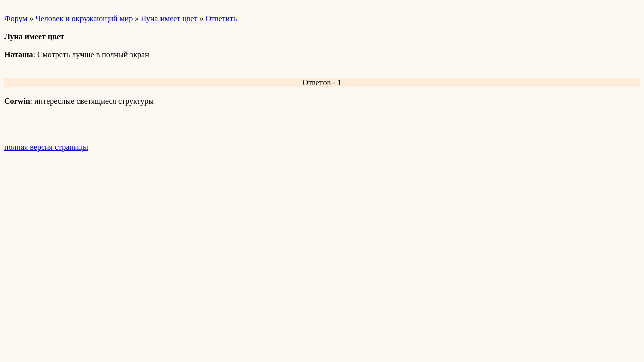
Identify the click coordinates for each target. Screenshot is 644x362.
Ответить (221, 18)
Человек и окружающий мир (85, 18)
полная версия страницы (46, 147)
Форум (16, 18)
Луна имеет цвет (169, 18)
